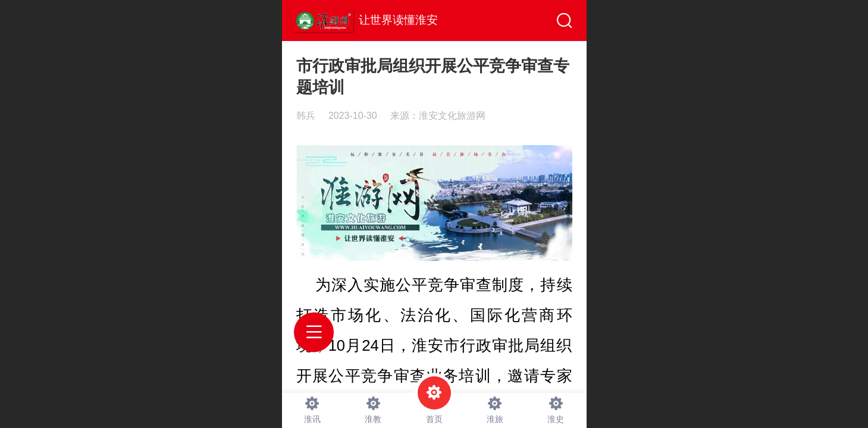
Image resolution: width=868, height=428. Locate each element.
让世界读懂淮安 (398, 20)
